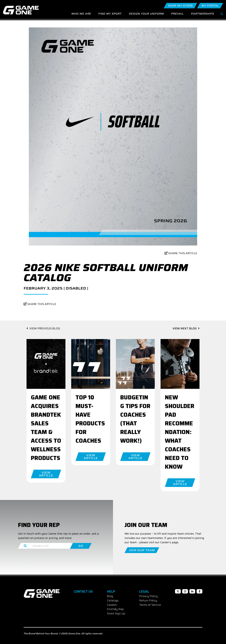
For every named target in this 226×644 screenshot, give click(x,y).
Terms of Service (150, 605)
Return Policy (148, 600)
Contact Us (83, 592)
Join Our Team (142, 550)
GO (81, 546)
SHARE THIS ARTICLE (181, 253)
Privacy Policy (149, 596)
